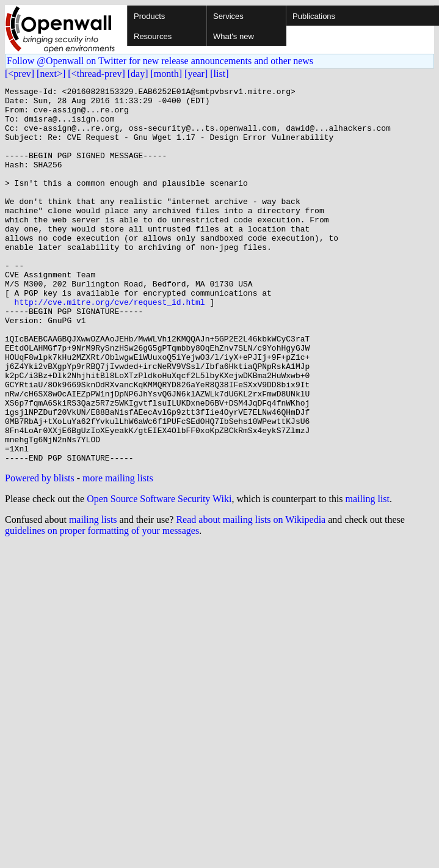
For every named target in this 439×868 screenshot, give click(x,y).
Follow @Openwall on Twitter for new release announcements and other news (160, 61)
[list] (219, 74)
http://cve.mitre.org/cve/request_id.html (110, 346)
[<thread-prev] (96, 74)
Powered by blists (40, 553)
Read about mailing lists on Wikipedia (251, 595)
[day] (138, 74)
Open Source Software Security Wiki (159, 574)
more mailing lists (118, 553)
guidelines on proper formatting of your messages (102, 606)
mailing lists (93, 595)
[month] (167, 74)
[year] (196, 74)
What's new (234, 36)
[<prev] (20, 74)
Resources (153, 36)
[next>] (51, 74)
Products (149, 16)
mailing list (368, 574)
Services (228, 16)
